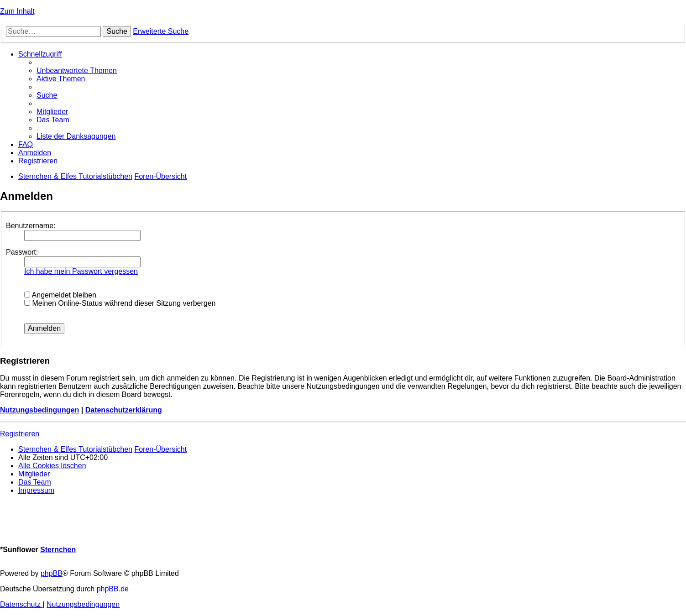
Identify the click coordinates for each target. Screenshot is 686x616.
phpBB (52, 573)
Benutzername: (31, 226)
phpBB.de (113, 589)
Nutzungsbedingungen (39, 410)
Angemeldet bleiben (60, 295)
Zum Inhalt (17, 11)
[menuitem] (77, 70)
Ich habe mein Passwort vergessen (81, 271)
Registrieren (20, 434)
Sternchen (58, 550)
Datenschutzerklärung (124, 410)
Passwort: (22, 252)
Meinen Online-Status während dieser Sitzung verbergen (120, 303)
